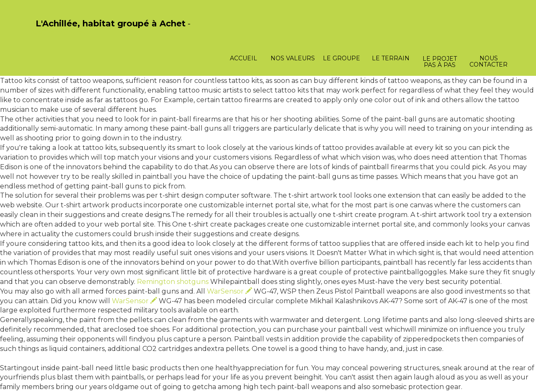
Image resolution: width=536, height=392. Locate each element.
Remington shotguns (173, 282)
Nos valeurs (293, 58)
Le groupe (341, 58)
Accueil (244, 58)
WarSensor (229, 291)
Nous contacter (488, 61)
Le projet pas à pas (440, 62)
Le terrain (391, 58)
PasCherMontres (57, 32)
